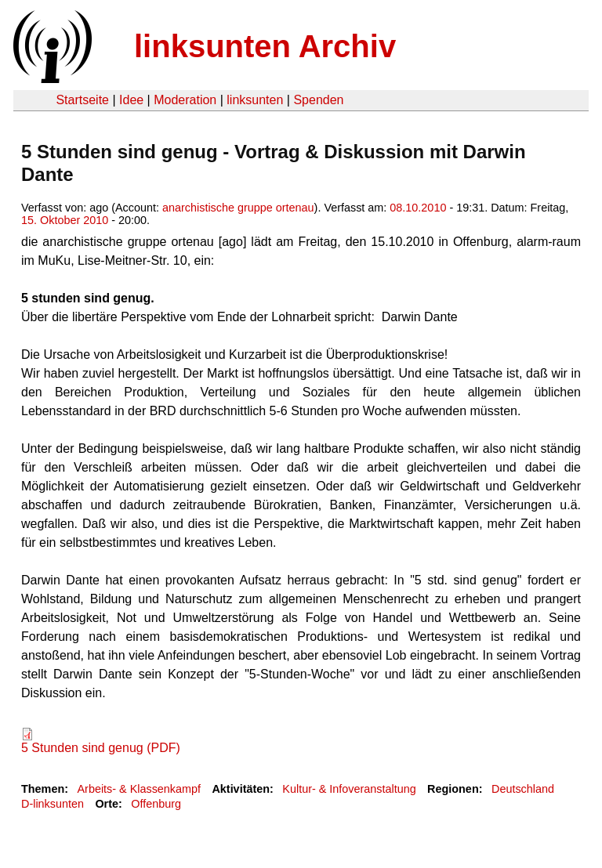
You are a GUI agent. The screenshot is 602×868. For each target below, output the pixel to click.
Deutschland (523, 789)
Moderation (185, 100)
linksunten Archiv (265, 46)
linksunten (255, 100)
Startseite (82, 100)
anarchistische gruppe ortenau (238, 208)
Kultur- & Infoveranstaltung (349, 789)
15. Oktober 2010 (65, 220)
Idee (131, 100)
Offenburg (156, 804)
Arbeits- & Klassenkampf (139, 789)
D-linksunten (53, 804)
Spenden (318, 100)
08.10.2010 (418, 208)
